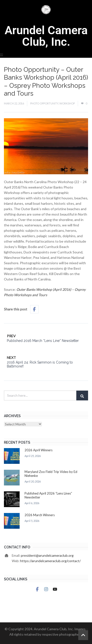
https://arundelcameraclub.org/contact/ (50, 561)
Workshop (67, 103)
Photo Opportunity (44, 103)
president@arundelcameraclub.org (47, 555)
